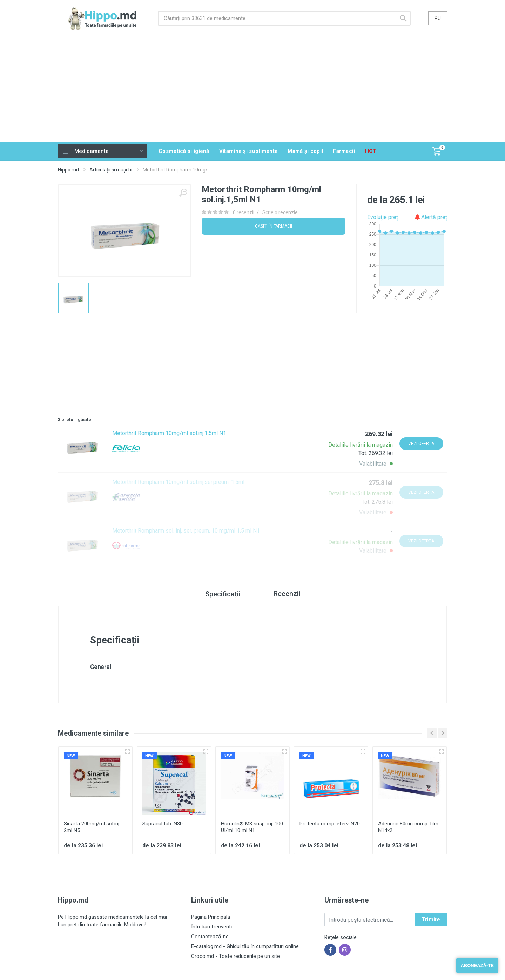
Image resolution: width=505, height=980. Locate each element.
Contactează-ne (210, 937)
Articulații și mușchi (111, 170)
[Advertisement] (252, 89)
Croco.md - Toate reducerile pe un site (235, 956)
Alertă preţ (431, 217)
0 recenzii (244, 212)
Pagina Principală (211, 917)
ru (438, 18)
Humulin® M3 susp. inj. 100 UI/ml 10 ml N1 (252, 827)
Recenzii (287, 594)
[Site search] (277, 18)
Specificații (222, 594)
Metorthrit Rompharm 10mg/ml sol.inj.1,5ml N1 (169, 433)
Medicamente (103, 151)
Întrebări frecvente (212, 927)
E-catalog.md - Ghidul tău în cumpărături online (245, 946)
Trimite (431, 920)
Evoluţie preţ (383, 217)
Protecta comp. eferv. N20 (330, 824)
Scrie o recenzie (280, 212)
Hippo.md (68, 170)
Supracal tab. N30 (163, 824)
